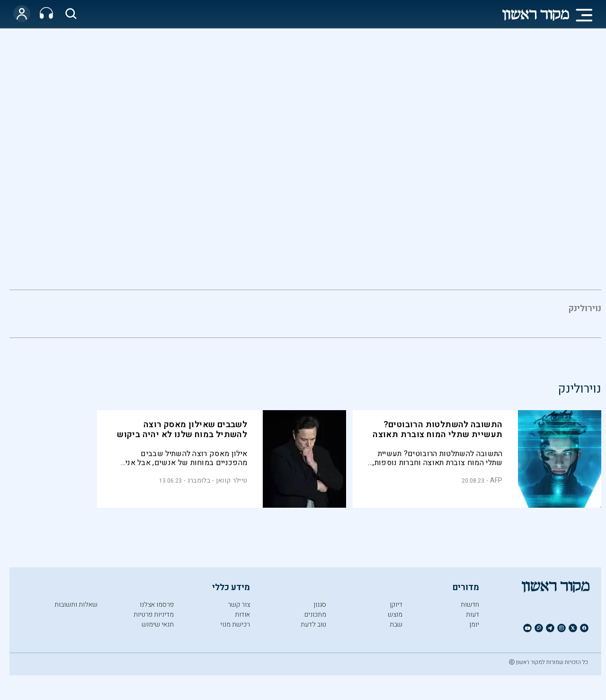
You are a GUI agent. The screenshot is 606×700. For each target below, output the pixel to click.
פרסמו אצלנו (157, 605)
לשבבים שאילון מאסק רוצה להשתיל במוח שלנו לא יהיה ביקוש (182, 430)
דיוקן (396, 605)
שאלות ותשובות (76, 605)
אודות (242, 615)
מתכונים (315, 615)
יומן (474, 624)
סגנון (320, 605)
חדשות (470, 605)
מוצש (395, 615)
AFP (496, 480)
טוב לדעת (313, 624)
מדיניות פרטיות (154, 615)
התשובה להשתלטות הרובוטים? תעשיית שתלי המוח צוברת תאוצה (437, 430)
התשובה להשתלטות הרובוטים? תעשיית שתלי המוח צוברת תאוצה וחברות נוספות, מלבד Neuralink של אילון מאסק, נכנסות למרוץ (437, 458)
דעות (472, 615)
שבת (396, 624)
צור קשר (239, 605)
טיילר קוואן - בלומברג (218, 480)
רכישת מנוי (235, 624)
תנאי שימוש (158, 624)
